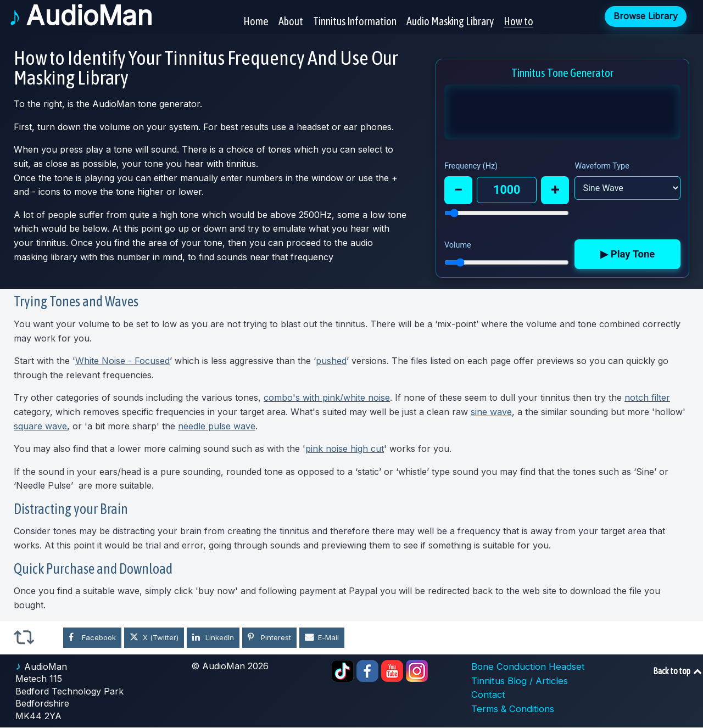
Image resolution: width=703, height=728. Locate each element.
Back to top (678, 671)
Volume (458, 246)
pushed (331, 361)
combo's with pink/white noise (327, 398)
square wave (40, 426)
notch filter (647, 398)
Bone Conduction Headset (526, 667)
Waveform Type (603, 166)
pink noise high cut (345, 449)
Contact (487, 695)
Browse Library (646, 15)
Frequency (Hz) (471, 166)
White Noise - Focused (122, 361)
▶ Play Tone (629, 255)
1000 (507, 190)
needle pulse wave (217, 426)
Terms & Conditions (512, 709)
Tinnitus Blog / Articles (518, 681)
